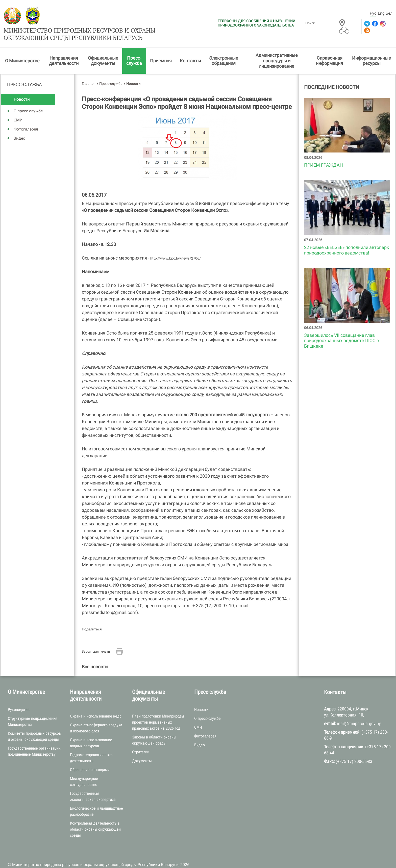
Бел (389, 13)
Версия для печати (96, 638)
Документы (142, 747)
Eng (381, 13)
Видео (19, 125)
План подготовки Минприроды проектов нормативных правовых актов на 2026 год (158, 709)
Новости (22, 86)
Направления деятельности (64, 47)
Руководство (19, 696)
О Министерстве (22, 47)
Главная (89, 70)
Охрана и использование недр (96, 703)
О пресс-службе (28, 98)
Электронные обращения (224, 47)
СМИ (18, 107)
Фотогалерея (26, 116)
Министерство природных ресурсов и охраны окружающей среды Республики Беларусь (127, 16)
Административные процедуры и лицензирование (277, 47)
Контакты (190, 47)
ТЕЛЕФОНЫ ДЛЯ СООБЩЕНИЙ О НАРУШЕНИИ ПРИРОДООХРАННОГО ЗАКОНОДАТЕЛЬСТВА (256, 23)
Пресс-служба (134, 47)
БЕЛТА (74, 857)
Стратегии (141, 739)
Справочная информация (329, 47)
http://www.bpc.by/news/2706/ (176, 245)
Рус (373, 13)
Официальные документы (103, 47)
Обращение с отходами (90, 756)
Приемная (161, 47)
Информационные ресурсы (372, 47)
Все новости (95, 653)
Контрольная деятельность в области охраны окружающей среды (95, 816)
